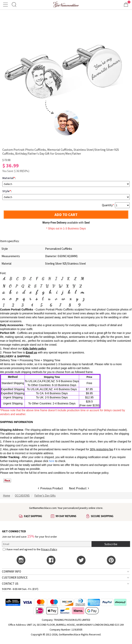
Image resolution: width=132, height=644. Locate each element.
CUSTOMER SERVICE (15, 578)
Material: (9, 178)
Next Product (79, 488)
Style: (7, 191)
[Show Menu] (6, 4)
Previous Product (50, 488)
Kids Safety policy (34, 349)
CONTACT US (10, 584)
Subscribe (111, 544)
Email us (31, 352)
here (17, 473)
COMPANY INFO (12, 571)
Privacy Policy (49, 549)
